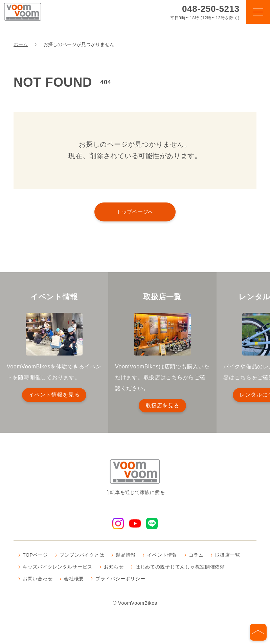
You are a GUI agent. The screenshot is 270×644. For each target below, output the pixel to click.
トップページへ (135, 212)
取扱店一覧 (228, 556)
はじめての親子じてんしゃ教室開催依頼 (180, 567)
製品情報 (126, 556)
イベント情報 (162, 556)
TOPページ (35, 556)
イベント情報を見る (54, 395)
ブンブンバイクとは (82, 556)
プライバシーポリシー (120, 580)
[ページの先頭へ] (258, 632)
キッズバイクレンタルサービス (58, 567)
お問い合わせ (38, 580)
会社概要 (74, 580)
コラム (196, 556)
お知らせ (114, 567)
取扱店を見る (162, 405)
